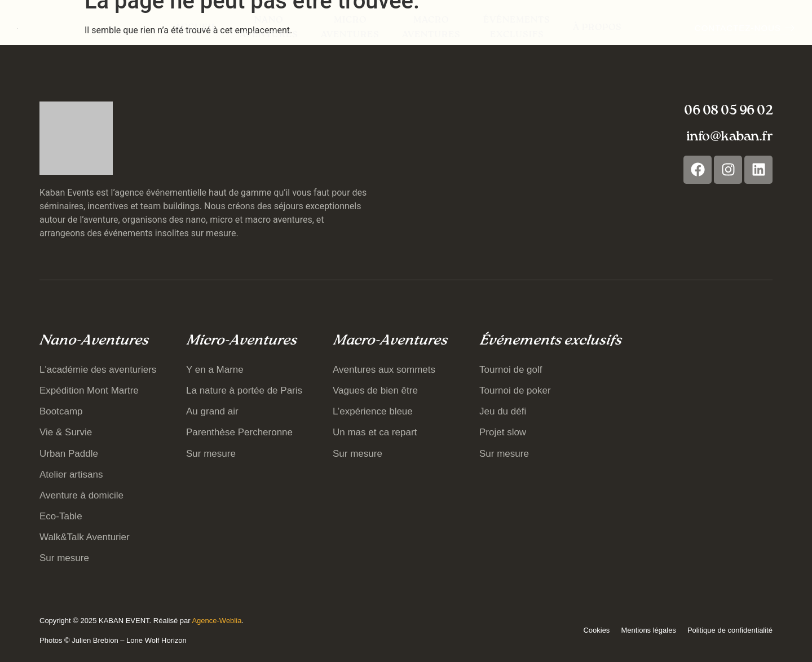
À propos (597, 28)
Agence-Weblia (217, 621)
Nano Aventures (269, 28)
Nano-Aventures (94, 341)
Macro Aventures (431, 28)
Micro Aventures (350, 28)
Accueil (196, 28)
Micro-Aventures (241, 341)
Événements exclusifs (517, 28)
